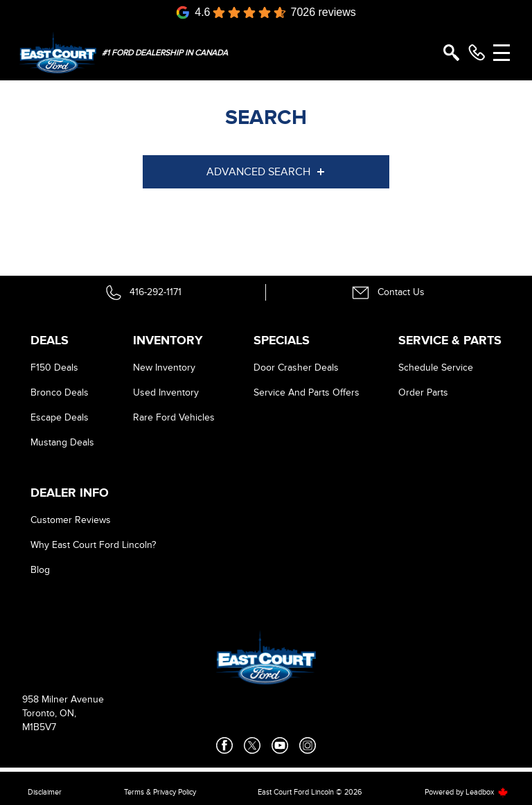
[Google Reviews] (266, 12)
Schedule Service (436, 368)
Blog (40, 570)
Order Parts (423, 392)
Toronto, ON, (49, 713)
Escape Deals (60, 417)
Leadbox (487, 792)
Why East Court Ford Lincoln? (93, 545)
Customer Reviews (71, 520)
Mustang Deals (62, 442)
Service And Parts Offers (307, 392)
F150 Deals (54, 368)
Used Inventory (166, 392)
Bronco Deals (60, 392)
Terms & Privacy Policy (160, 792)
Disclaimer (45, 792)
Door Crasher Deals (296, 368)
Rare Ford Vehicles (174, 417)
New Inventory (164, 368)
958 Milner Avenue (63, 699)
